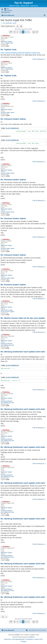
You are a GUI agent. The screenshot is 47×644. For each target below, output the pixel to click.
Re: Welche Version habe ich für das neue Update (23, 318)
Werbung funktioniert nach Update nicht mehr (7, 344)
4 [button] (26, 32)
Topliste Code (9, 43)
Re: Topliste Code (9, 49)
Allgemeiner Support (6, 42)
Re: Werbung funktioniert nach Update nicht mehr (23, 352)
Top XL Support (23, 3)
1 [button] (17, 32)
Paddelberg (6, 36)
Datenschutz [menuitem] (25, 6)
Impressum (34, 6)
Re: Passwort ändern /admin (13, 119)
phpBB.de (32, 637)
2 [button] (20, 32)
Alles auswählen (12, 128)
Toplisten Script (14, 6)
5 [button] (29, 32)
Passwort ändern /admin (8, 113)
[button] (11, 32)
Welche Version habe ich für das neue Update (7, 311)
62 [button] (34, 32)
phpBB (17, 635)
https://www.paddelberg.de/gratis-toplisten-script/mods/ (20, 53)
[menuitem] (7, 9)
